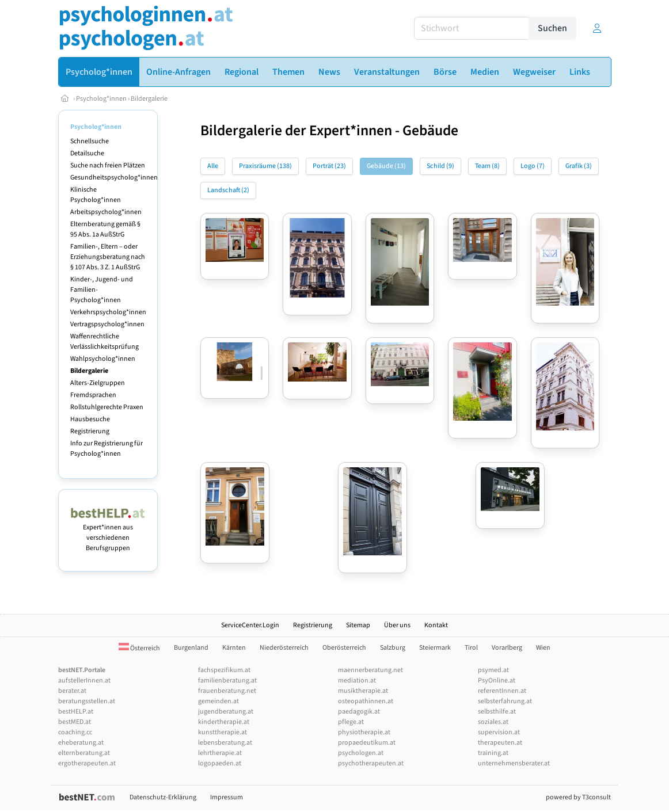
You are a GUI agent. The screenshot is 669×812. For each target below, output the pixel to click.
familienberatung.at (227, 681)
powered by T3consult (578, 797)
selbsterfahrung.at (505, 701)
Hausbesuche (90, 419)
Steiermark (435, 648)
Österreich (139, 648)
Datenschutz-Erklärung (163, 797)
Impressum (227, 797)
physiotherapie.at (364, 732)
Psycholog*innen (101, 99)
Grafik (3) (579, 166)
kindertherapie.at (224, 722)
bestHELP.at (76, 712)
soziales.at (493, 722)
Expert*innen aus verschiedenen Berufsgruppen (108, 533)
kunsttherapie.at (223, 732)
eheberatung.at (81, 743)
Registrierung (90, 431)
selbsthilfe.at (497, 712)
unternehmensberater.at (514, 763)
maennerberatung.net (370, 670)
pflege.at (351, 722)
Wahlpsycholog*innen (103, 359)
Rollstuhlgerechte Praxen (107, 407)
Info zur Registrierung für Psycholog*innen (107, 449)
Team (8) (487, 166)
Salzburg (393, 648)
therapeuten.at (500, 743)
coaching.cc (75, 732)
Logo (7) (533, 166)
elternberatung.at (84, 753)
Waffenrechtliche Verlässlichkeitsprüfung (104, 342)
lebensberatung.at (225, 743)
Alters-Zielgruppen (98, 383)
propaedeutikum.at (367, 743)
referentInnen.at (502, 691)
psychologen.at (361, 753)
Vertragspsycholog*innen (107, 324)
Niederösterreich (284, 648)
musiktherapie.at (363, 691)
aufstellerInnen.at (84, 681)
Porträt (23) (329, 166)
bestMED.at (75, 722)
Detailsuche (87, 153)
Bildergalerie (149, 99)
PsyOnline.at (497, 681)
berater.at (72, 691)
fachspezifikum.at (224, 670)
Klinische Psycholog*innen (96, 195)
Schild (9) (440, 166)
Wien (543, 648)
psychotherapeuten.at (371, 763)
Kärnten (234, 648)
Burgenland (191, 648)
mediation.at (357, 681)
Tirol (471, 648)
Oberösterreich (344, 648)
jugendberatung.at (226, 712)
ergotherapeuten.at (87, 763)
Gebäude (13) (386, 166)
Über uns (397, 625)
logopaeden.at (220, 763)
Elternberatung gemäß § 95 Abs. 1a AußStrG (105, 229)
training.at (493, 753)
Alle (213, 166)
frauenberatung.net (227, 691)
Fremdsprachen (93, 395)
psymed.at (493, 670)
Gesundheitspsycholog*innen (114, 178)
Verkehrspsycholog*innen (108, 312)
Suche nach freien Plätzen (108, 165)
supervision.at (499, 732)
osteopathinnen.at (366, 701)
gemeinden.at (218, 701)
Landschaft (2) (228, 190)
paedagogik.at (359, 712)
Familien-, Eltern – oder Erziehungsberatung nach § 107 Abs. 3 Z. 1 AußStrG (108, 257)
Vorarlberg (507, 648)
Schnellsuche (90, 141)
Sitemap (358, 625)
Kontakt (436, 625)
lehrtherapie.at (220, 753)
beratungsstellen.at (87, 701)
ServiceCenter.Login (250, 625)
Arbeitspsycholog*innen (106, 212)
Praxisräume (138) (265, 166)
